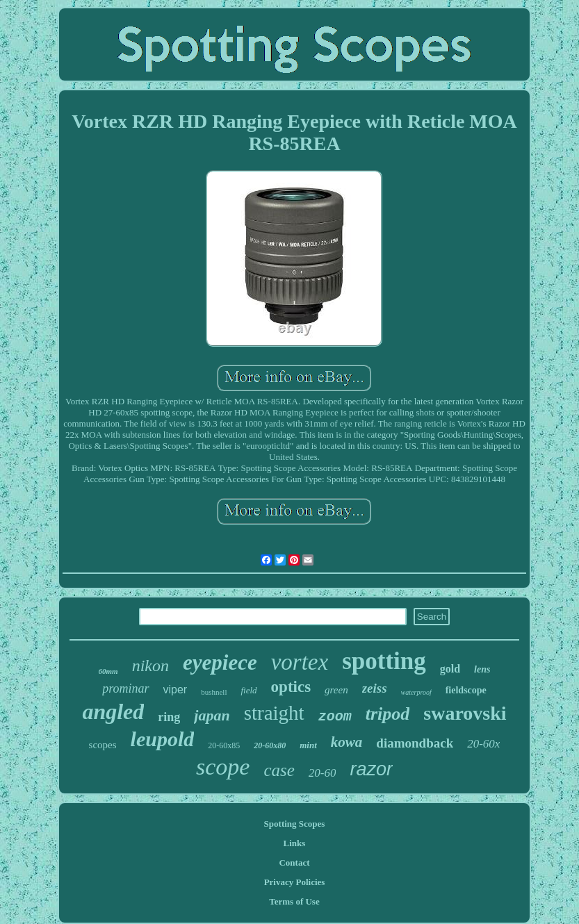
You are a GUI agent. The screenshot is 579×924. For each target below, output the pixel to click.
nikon (150, 666)
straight (274, 713)
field (248, 690)
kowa (347, 742)
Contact (294, 863)
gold (450, 669)
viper (176, 690)
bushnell (214, 692)
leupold (163, 739)
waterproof (416, 692)
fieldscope (466, 690)
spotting (384, 661)
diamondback (415, 743)
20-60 (323, 773)
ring (169, 717)
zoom (335, 717)
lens (482, 669)
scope (223, 767)
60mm (108, 671)
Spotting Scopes (295, 824)
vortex (300, 662)
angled (113, 711)
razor (371, 769)
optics (291, 687)
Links (295, 843)
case (279, 770)
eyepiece (220, 662)
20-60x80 (270, 745)
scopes (103, 745)
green (336, 690)
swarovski (465, 713)
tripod (388, 714)
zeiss (375, 688)
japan (212, 715)
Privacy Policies (295, 882)
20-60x (483, 744)
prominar (125, 688)
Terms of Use (294, 901)
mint (308, 745)
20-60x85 (224, 745)
